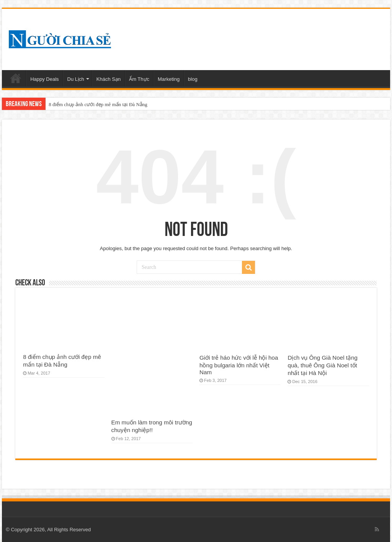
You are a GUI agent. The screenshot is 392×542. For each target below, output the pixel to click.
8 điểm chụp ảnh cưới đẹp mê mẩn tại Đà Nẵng (98, 104)
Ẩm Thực (139, 79)
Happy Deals (44, 79)
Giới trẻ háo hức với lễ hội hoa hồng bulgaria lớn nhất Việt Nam (239, 365)
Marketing (169, 79)
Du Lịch (76, 79)
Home (16, 78)
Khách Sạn (109, 79)
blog (193, 79)
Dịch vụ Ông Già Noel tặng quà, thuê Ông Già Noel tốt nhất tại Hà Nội (323, 365)
